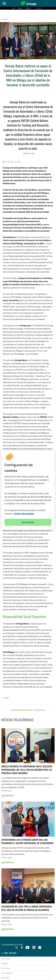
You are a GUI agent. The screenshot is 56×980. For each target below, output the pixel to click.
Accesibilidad (7, 973)
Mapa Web (5, 978)
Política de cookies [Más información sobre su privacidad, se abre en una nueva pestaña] (24, 514)
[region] (28, 490)
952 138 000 (9, 953)
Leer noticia (8, 796)
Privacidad (6, 968)
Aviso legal (6, 959)
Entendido (28, 522)
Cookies (5, 963)
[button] (4, 19)
